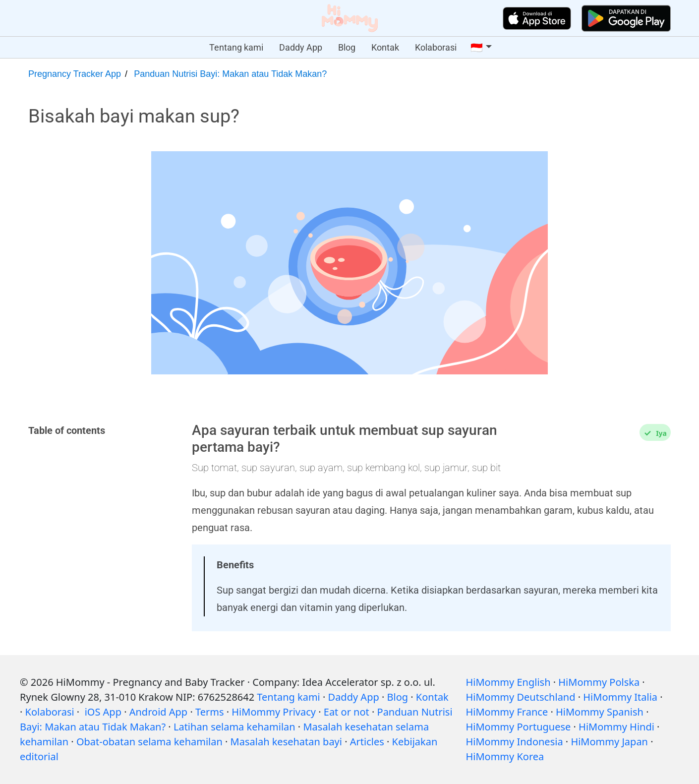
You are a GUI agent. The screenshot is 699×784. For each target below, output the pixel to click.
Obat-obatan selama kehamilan (149, 742)
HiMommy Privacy (274, 712)
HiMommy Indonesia (514, 742)
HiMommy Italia (620, 697)
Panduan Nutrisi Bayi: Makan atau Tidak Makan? (230, 74)
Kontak (385, 47)
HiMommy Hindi (616, 727)
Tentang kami (236, 47)
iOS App (103, 712)
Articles (367, 742)
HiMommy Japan (609, 742)
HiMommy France (507, 712)
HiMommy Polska (599, 682)
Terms (210, 712)
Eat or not (347, 712)
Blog (347, 47)
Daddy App (301, 47)
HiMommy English (508, 682)
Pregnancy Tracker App (75, 74)
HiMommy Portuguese (518, 727)
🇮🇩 (477, 48)
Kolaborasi (436, 47)
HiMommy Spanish (600, 712)
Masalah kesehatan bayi (286, 742)
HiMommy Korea (505, 756)
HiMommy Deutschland (520, 697)
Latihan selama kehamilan (234, 727)
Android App (158, 712)
